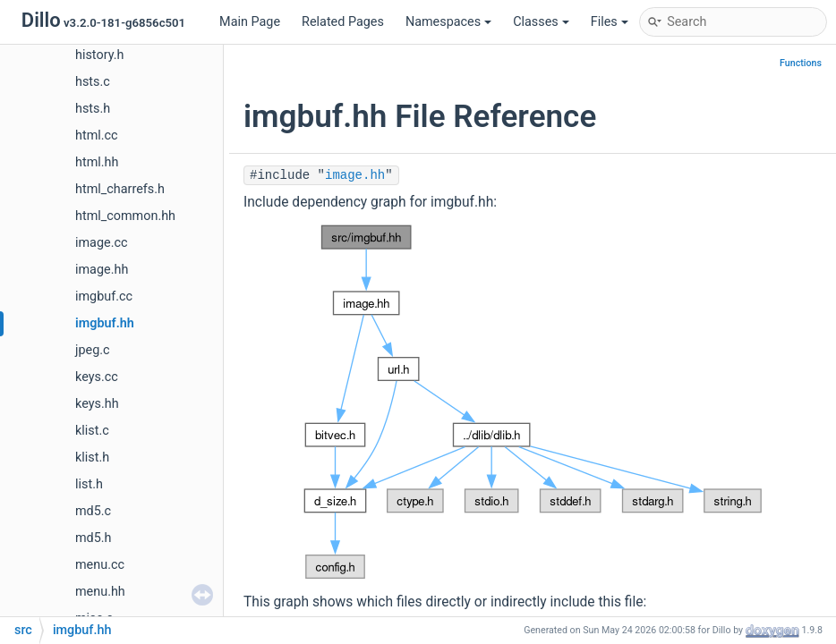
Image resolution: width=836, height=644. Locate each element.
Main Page (250, 22)
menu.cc (100, 565)
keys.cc (97, 377)
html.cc (97, 136)
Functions (801, 63)
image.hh (102, 270)
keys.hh (97, 404)
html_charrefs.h (120, 189)
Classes (541, 22)
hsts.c (93, 82)
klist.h (92, 458)
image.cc (102, 243)
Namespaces (448, 22)
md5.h (94, 538)
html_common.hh (125, 216)
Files (610, 22)
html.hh (97, 162)
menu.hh (100, 592)
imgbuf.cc (104, 297)
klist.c (92, 431)
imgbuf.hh (105, 323)
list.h (89, 484)
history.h (99, 55)
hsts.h (93, 109)
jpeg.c (93, 350)
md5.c (93, 511)
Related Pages (343, 22)
